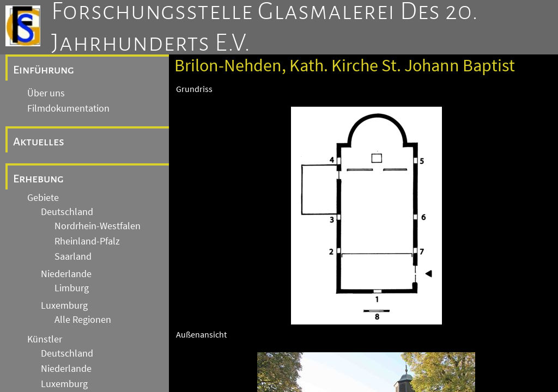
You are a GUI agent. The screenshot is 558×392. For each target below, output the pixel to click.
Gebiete (43, 198)
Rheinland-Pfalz (87, 241)
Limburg (72, 288)
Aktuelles (39, 142)
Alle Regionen (83, 320)
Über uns (46, 93)
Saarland (73, 256)
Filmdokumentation (68, 108)
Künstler (45, 339)
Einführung (44, 70)
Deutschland (67, 212)
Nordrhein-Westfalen (98, 226)
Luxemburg (64, 305)
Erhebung (38, 179)
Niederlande (66, 274)
